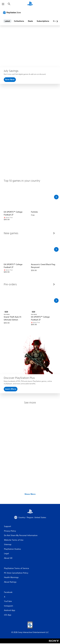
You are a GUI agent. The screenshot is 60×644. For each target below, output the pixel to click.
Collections (19, 21)
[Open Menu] (3, 4)
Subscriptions (43, 21)
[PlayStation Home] (30, 4)
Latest (7, 21)
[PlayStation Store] (12, 12)
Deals (30, 21)
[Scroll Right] (56, 197)
